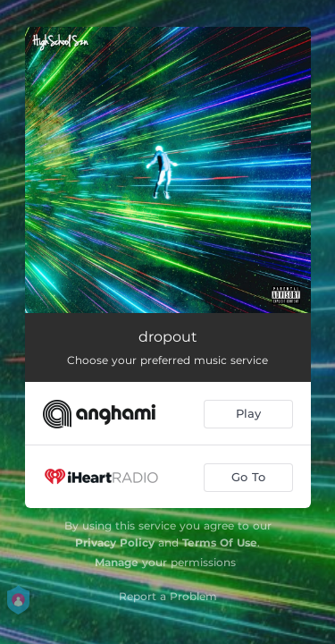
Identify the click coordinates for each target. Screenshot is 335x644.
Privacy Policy (115, 542)
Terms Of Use (220, 542)
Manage (117, 562)
